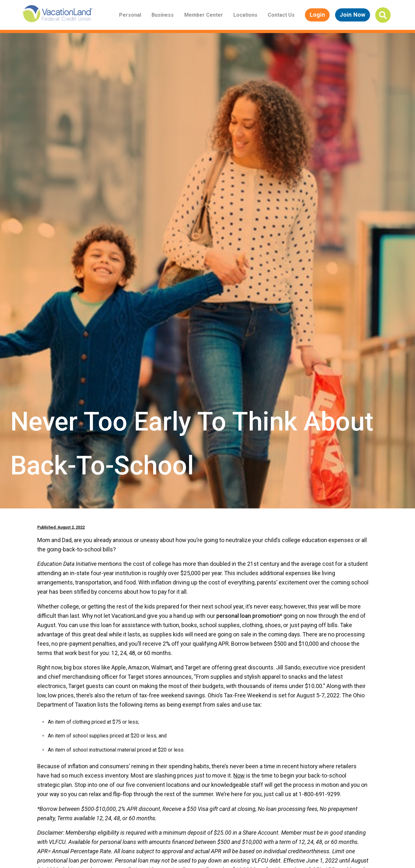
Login (317, 15)
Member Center (204, 15)
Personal (130, 15)
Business (163, 15)
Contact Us (281, 15)
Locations (245, 15)
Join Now (352, 15)
